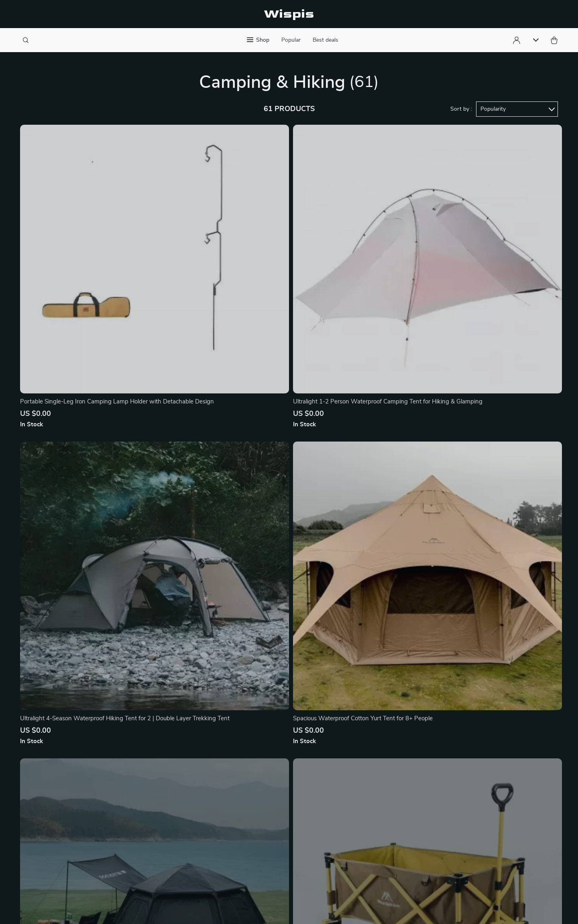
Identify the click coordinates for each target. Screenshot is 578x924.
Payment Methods (285, 831)
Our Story (197, 778)
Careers (193, 831)
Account (352, 818)
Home (349, 778)
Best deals (326, 40)
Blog (189, 805)
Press (191, 818)
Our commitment (441, 825)
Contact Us (276, 778)
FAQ (266, 805)
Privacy (235, 910)
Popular (291, 40)
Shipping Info (279, 792)
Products (353, 792)
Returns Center (281, 818)
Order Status (278, 845)
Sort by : (461, 109)
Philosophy (198, 792)
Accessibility (262, 910)
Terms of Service (206, 845)
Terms (218, 910)
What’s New (358, 805)
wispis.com (433, 778)
